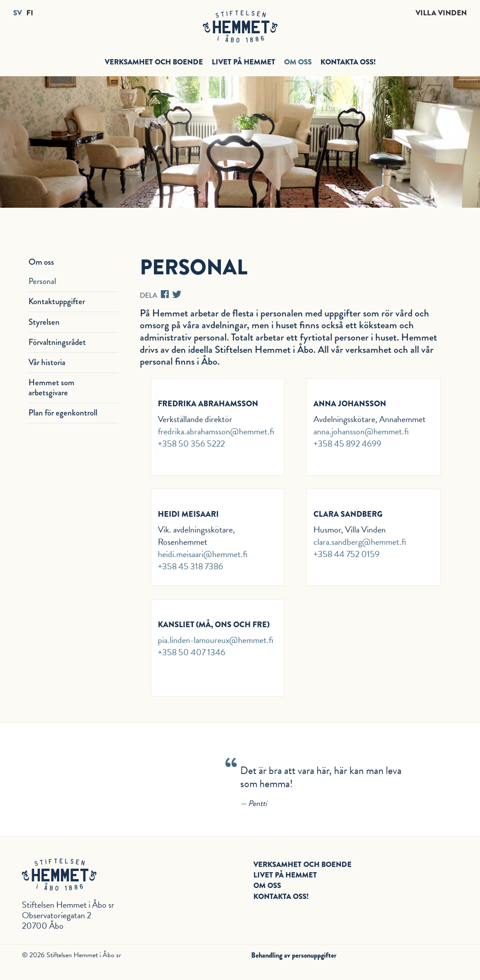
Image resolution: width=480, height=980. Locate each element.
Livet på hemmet (244, 62)
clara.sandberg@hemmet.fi (360, 542)
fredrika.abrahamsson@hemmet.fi (216, 431)
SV (18, 13)
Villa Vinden (441, 13)
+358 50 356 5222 (191, 444)
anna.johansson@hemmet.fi (361, 431)
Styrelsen (44, 322)
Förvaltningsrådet (57, 342)
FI (30, 13)
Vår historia (47, 362)
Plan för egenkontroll (63, 413)
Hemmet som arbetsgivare (52, 387)
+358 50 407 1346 (192, 652)
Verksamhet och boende (154, 62)
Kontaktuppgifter (57, 301)
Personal (42, 281)
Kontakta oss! (348, 62)
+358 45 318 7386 (190, 566)
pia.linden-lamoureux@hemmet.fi (216, 640)
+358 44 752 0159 (347, 554)
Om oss (298, 62)
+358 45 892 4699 (347, 444)
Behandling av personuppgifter (294, 955)
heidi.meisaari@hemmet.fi (203, 554)
